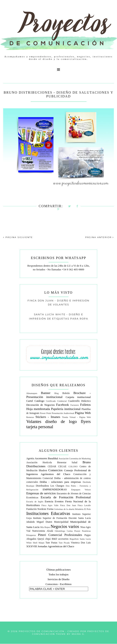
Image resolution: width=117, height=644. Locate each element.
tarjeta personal (40, 427)
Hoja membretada (38, 409)
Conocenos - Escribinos (58, 584)
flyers (86, 421)
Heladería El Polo (83, 509)
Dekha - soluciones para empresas (60, 482)
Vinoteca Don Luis (81, 543)
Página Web (83, 413)
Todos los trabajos (58, 574)
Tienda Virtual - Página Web (76, 417)
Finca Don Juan (68, 505)
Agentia (30, 459)
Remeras (30, 417)
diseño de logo (61, 421)
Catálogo (39, 401)
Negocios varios (65, 526)
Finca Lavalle (84, 505)
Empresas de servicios (41, 493)
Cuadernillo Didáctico (79, 401)
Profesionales (73, 535)
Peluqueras (31, 535)
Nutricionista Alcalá (43, 531)
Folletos (85, 405)
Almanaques (32, 393)
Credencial (62, 401)
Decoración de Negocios (41, 405)
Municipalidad (61, 522)
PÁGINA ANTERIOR (100, 237)
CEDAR (52, 467)
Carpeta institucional (78, 397)
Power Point (45, 413)
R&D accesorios (60, 539)
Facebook (63, 405)
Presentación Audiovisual (63, 413)
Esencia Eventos (54, 501)
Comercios (56, 470)
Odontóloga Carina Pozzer (67, 531)
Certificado (51, 401)
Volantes (34, 421)
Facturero (75, 405)
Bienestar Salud (67, 463)
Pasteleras (86, 531)
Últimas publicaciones (58, 570)
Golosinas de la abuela (64, 509)
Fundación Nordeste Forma (40, 509)
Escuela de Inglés (35, 502)
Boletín (66, 393)
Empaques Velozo (81, 490)
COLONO (73, 467)
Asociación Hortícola (39, 463)
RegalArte (74, 539)
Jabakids (31, 522)
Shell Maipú (39, 543)
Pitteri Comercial (50, 535)
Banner (46, 393)
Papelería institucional (66, 409)
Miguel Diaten (44, 522)
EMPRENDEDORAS (55, 489)
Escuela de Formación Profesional (66, 497)
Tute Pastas (51, 543)
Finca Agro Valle (50, 505)
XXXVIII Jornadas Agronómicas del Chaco (50, 546)
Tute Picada (64, 543)
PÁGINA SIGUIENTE (18, 237)
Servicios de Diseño (58, 579)
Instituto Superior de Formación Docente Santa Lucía (62, 518)
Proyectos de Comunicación (42, 631)
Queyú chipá (44, 539)
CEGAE (62, 467)
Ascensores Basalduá (46, 458)
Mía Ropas (45, 527)
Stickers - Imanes (48, 417)
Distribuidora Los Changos (50, 486)
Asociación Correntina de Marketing (75, 459)
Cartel (30, 401)
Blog (57, 393)
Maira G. (78, 634)
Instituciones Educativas (48, 513)
